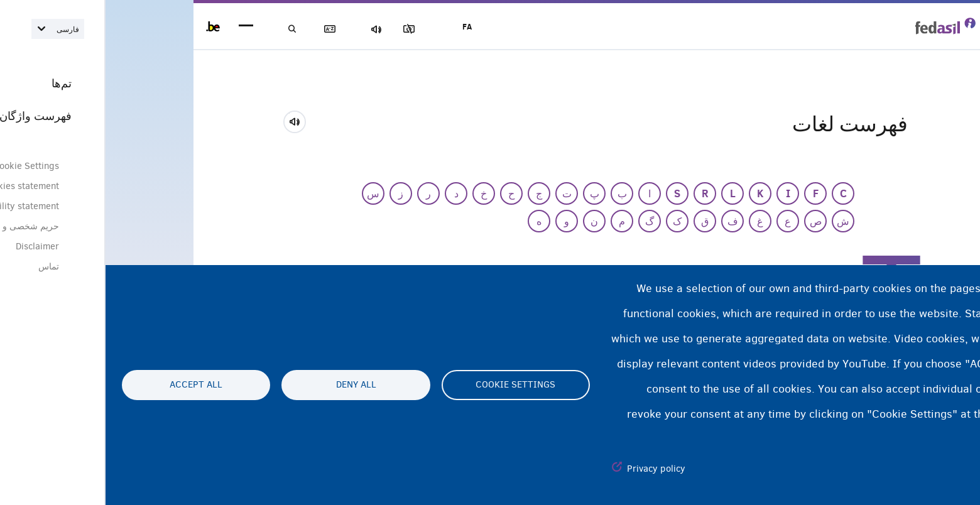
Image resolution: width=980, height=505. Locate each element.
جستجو (188, 29)
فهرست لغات (232, 29)
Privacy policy (551, 469)
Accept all (90, 385)
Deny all (251, 385)
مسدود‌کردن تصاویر (320, 29)
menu (140, 27)
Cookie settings (410, 385)
